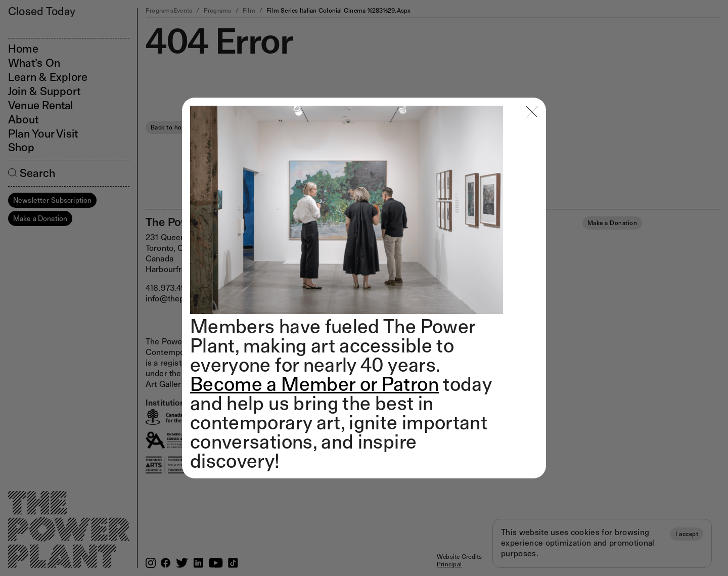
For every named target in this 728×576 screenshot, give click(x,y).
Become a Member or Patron (314, 384)
